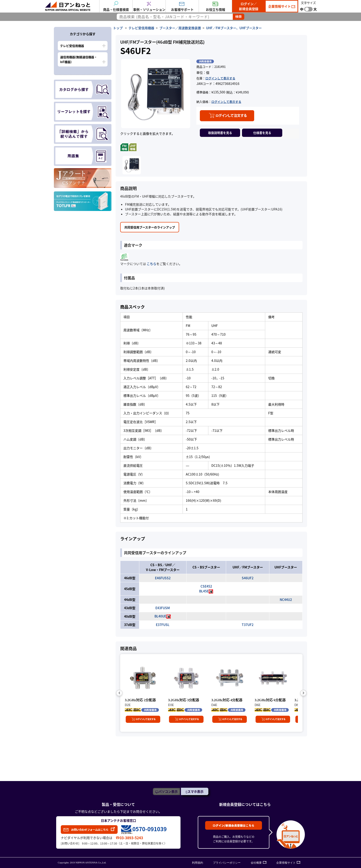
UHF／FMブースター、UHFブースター (234, 28)
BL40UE (160, 616)
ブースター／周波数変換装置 (180, 28)
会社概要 (256, 863)
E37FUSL (163, 625)
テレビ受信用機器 (72, 46)
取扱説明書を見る (220, 133)
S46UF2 (248, 578)
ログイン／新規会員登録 (249, 6)
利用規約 (198, 863)
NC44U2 (286, 600)
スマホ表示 (195, 791)
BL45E (204, 591)
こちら (151, 264)
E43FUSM (163, 608)
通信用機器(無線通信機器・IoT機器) (79, 59)
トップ (118, 28)
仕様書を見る (262, 133)
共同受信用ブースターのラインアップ (150, 227)
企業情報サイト (280, 6)
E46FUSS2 (163, 578)
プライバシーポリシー (227, 863)
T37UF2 (248, 625)
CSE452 (206, 586)
